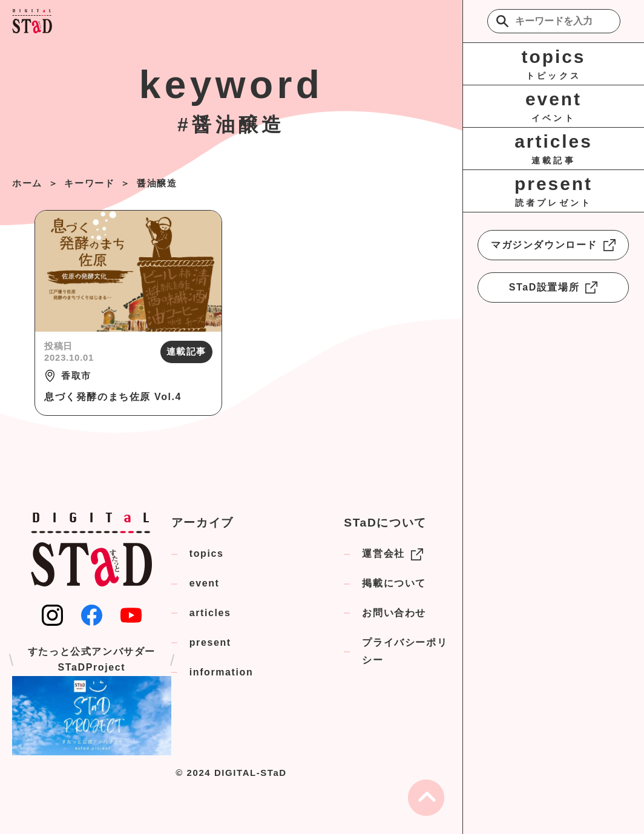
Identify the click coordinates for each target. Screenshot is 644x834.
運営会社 (392, 554)
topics (207, 553)
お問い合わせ (394, 613)
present (210, 642)
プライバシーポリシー (405, 651)
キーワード (89, 183)
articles (210, 613)
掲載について (394, 583)
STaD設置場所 (554, 287)
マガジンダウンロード (553, 245)
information (222, 672)
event (205, 583)
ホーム (27, 183)
